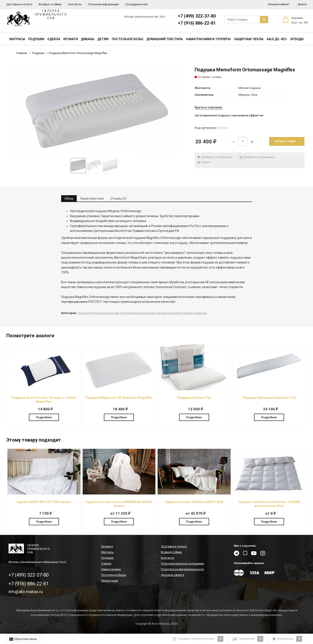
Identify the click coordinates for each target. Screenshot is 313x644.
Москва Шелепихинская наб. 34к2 (145, 17)
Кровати (71, 39)
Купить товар (287, 141)
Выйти (302, 4)
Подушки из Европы (194, 313)
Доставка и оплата (19, 4)
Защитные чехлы (249, 39)
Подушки (36, 39)
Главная (22, 53)
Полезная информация (103, 4)
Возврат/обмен (171, 552)
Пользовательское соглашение (182, 564)
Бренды (297, 39)
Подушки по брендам (105, 313)
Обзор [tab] (69, 198)
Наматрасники (111, 569)
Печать (204, 162)
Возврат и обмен (50, 4)
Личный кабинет (279, 4)
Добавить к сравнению (257, 157)
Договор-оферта (172, 575)
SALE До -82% (277, 39)
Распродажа (110, 581)
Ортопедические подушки (137, 313)
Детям (103, 39)
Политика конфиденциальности (182, 569)
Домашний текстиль (165, 39)
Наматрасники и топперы (208, 39)
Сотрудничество (137, 4)
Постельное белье (128, 39)
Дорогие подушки (167, 313)
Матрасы (17, 39)
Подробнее (44, 417)
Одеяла (54, 39)
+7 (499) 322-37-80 (197, 16)
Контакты (75, 4)
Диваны (88, 39)
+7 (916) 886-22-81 (197, 23)
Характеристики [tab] (92, 198)
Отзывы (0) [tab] (118, 198)
